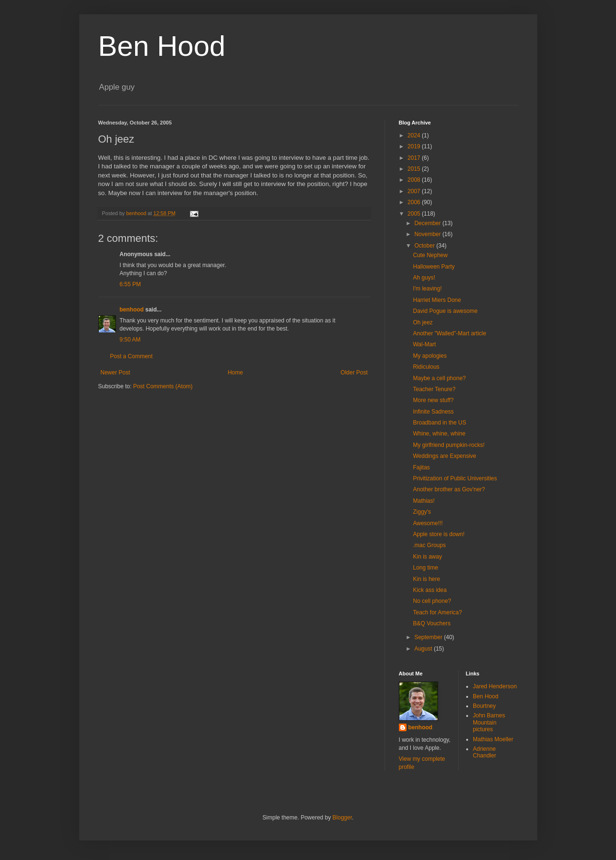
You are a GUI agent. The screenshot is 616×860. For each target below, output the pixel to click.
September (429, 637)
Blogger (342, 818)
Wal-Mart (424, 344)
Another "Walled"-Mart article (449, 333)
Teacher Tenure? (434, 389)
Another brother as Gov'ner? (449, 489)
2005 (415, 214)
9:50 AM (130, 340)
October (425, 246)
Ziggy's (422, 512)
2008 (415, 180)
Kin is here (426, 579)
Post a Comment (131, 356)
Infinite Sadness (433, 412)
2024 (415, 135)
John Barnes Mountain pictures (489, 722)
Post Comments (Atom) (163, 386)
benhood (132, 310)
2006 (415, 202)
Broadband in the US (439, 423)
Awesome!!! (428, 523)
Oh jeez (423, 322)
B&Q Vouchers (432, 623)
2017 (415, 158)
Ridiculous (426, 367)
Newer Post (115, 373)
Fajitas (421, 467)
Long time (425, 568)
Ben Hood (162, 46)
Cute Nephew (430, 255)
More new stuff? (433, 400)
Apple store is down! (439, 534)
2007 (415, 191)
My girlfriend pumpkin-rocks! (449, 445)
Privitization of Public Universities (455, 478)
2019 (415, 146)
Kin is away (427, 557)
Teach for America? (437, 612)
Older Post (354, 373)
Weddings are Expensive (444, 456)
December (428, 223)
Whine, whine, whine (439, 434)
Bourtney (484, 706)
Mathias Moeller (493, 739)
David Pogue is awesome (445, 311)
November (428, 234)
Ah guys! (424, 278)
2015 (415, 169)
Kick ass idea (430, 590)
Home (235, 373)
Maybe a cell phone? (439, 378)
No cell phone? (432, 601)
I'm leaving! (427, 289)
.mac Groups (429, 545)
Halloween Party (433, 267)
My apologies (430, 356)
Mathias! (423, 501)
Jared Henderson (495, 686)
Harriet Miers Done (437, 300)
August (424, 649)
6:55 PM (131, 284)
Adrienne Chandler (485, 752)
